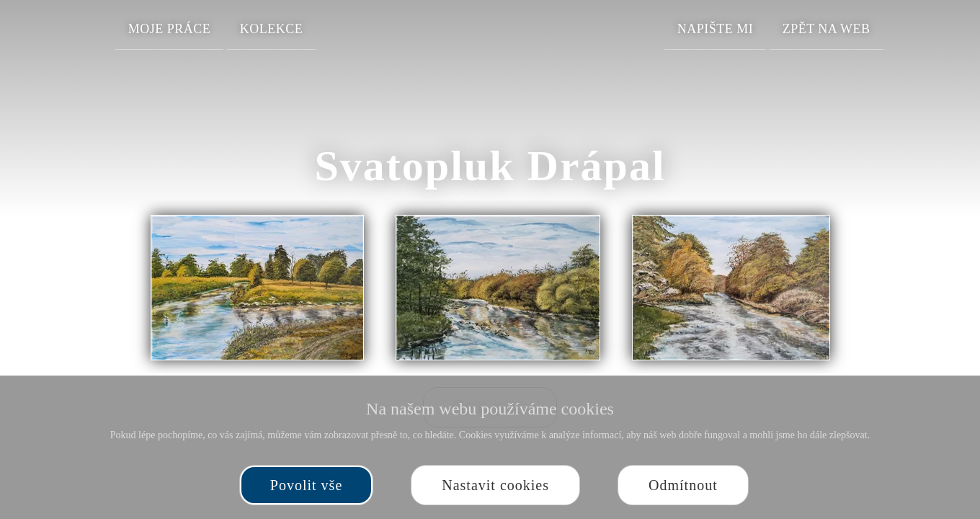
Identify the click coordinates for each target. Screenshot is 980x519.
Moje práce (170, 29)
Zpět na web (827, 29)
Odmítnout (683, 485)
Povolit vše (306, 485)
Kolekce (272, 29)
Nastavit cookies (495, 485)
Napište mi (716, 29)
